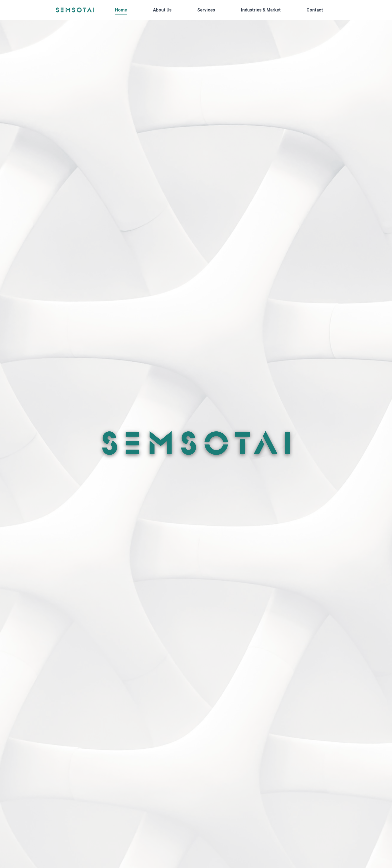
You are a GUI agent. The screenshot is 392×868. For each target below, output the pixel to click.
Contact (315, 10)
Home (121, 10)
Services (206, 10)
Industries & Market (261, 10)
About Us (162, 10)
